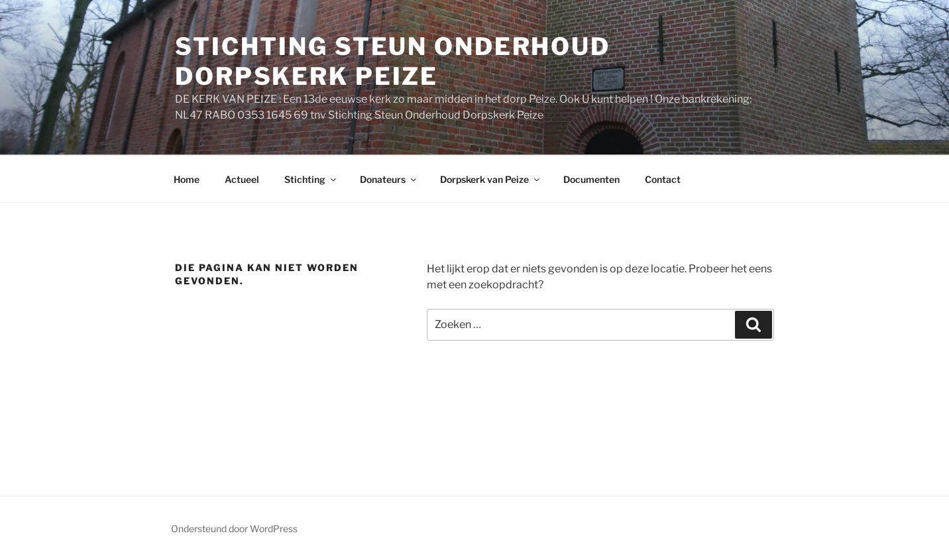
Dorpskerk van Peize (491, 179)
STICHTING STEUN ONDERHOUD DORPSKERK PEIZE (393, 61)
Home (187, 179)
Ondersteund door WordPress (234, 529)
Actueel (242, 179)
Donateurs (389, 179)
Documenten (591, 179)
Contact (663, 179)
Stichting (311, 179)
